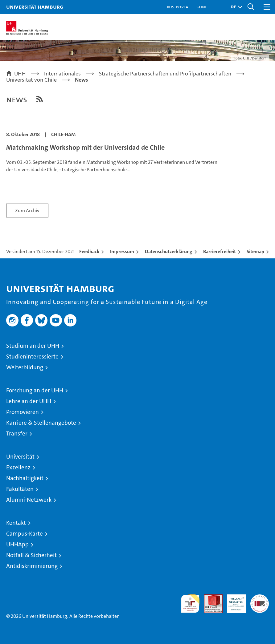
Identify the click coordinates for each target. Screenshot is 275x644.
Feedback (89, 251)
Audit (210, 598)
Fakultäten (20, 489)
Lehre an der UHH (29, 401)
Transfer (17, 433)
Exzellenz (18, 467)
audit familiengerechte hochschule (190, 604)
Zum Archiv (27, 211)
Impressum (122, 251)
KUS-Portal (179, 7)
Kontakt (16, 523)
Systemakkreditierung (260, 598)
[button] (235, 7)
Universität (20, 457)
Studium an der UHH (33, 346)
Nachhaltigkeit (25, 478)
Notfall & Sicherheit (31, 555)
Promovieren (23, 412)
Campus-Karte (25, 534)
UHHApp (17, 544)
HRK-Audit (233, 601)
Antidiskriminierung (32, 566)
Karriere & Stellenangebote (41, 423)
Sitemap (255, 251)
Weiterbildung (25, 367)
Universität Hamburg (35, 7)
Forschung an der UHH (35, 390)
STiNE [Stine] (202, 7)
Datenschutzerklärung (169, 251)
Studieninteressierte (32, 356)
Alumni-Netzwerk (29, 500)
